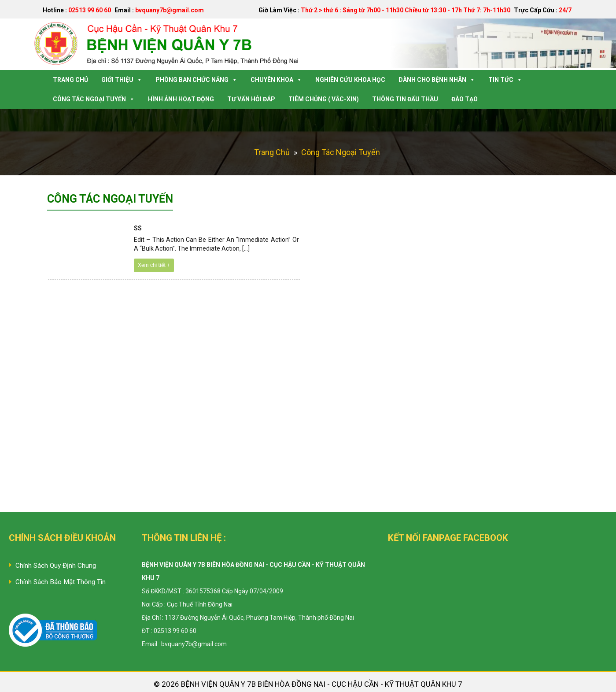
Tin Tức (505, 80)
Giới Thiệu (122, 80)
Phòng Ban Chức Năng (196, 80)
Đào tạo (465, 99)
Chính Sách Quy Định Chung (56, 566)
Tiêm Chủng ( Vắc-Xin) (324, 99)
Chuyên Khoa (276, 80)
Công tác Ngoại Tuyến (94, 99)
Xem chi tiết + (154, 265)
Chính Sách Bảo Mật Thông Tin (61, 582)
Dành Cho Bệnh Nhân (437, 80)
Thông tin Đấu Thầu (405, 99)
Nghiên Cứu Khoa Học (350, 80)
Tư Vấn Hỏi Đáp (251, 99)
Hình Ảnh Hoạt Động (181, 99)
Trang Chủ (70, 80)
